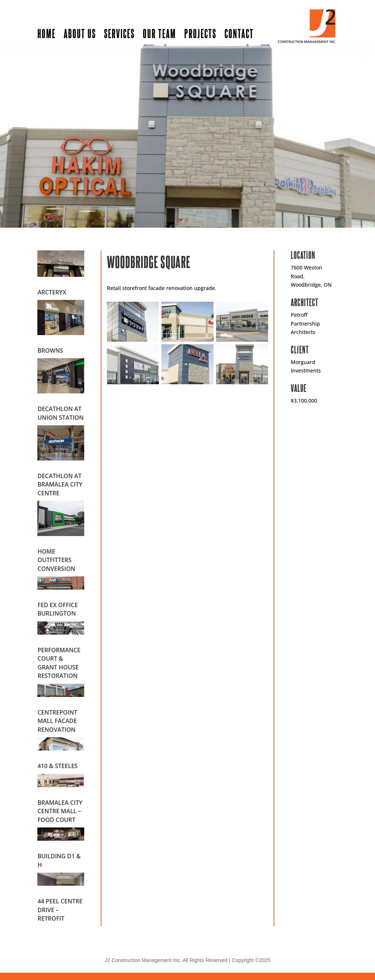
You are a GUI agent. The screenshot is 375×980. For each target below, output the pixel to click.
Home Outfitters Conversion (56, 560)
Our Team (159, 33)
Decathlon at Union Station (60, 413)
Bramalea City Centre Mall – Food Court (60, 811)
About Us (80, 33)
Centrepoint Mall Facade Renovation (57, 721)
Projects (200, 33)
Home (47, 33)
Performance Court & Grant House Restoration (59, 663)
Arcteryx (52, 292)
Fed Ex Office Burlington (57, 609)
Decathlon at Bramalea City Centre (60, 485)
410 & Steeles (57, 766)
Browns (50, 350)
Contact (239, 33)
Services (119, 33)
